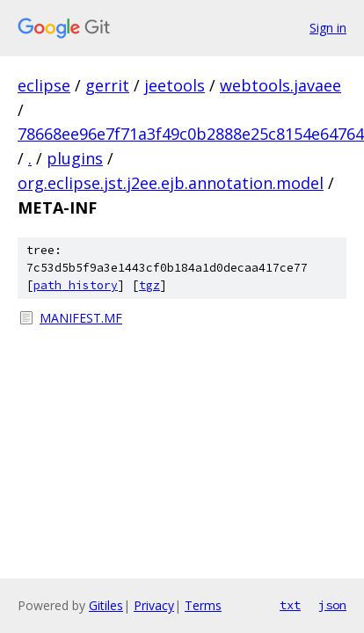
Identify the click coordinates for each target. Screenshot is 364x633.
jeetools (175, 85)
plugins (75, 158)
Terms (203, 605)
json (332, 605)
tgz (149, 285)
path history (76, 285)
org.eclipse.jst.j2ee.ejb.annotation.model (171, 183)
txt (290, 605)
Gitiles (106, 605)
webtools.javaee (280, 85)
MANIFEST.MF (81, 318)
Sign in (328, 28)
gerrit (107, 85)
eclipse (44, 85)
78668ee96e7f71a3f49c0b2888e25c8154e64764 (191, 134)
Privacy (154, 605)
